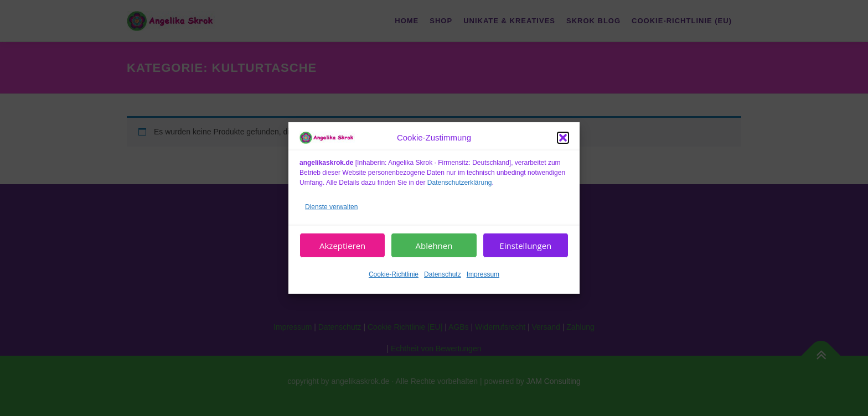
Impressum (483, 274)
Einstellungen (525, 246)
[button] (563, 138)
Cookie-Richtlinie (394, 274)
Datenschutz (443, 274)
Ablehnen (434, 246)
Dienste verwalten (331, 206)
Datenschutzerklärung (460, 182)
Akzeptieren (342, 246)
